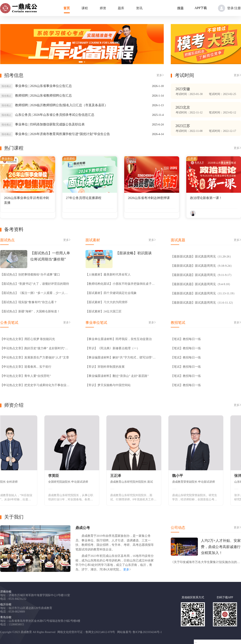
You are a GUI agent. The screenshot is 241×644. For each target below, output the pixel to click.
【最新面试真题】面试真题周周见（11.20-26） (202, 256)
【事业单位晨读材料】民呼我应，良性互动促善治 (119, 339)
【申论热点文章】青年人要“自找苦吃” (26, 376)
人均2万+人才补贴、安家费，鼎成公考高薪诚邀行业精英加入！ (221, 547)
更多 (160, 75)
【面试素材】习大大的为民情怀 (107, 302)
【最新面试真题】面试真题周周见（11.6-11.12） (203, 303)
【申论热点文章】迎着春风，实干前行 (26, 367)
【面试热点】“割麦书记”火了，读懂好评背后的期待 (35, 284)
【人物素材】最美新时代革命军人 (108, 275)
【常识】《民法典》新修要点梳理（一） (113, 348)
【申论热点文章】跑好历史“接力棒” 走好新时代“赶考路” (35, 348)
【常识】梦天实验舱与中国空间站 (108, 385)
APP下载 (201, 8)
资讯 (139, 8)
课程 (85, 8)
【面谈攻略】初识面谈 (134, 253)
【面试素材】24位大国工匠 (104, 311)
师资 (103, 8)
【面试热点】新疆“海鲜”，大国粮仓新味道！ (30, 311)
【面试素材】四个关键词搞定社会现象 (111, 293)
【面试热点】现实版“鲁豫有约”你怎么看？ (29, 302)
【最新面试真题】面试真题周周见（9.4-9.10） (201, 284)
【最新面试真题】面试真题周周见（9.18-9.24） (202, 266)
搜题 (180, 8)
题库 (121, 8)
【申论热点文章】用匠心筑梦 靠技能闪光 (28, 339)
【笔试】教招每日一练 (186, 339)
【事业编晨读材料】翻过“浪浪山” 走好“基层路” (117, 376)
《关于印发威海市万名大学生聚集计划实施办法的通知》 (206, 562)
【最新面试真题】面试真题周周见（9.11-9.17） (202, 275)
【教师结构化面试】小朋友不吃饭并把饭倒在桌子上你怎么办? (121, 284)
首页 (67, 8)
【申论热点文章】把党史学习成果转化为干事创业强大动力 (35, 385)
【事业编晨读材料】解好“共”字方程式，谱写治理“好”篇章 (121, 357)
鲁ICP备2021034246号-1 (147, 632)
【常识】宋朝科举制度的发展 (105, 367)
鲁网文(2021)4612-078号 (100, 632)
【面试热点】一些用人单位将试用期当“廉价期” (50, 256)
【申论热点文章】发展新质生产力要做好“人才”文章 (35, 357)
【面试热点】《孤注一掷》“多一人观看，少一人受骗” (35, 293)
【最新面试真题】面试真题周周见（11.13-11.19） (203, 293)
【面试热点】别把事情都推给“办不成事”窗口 (30, 275)
